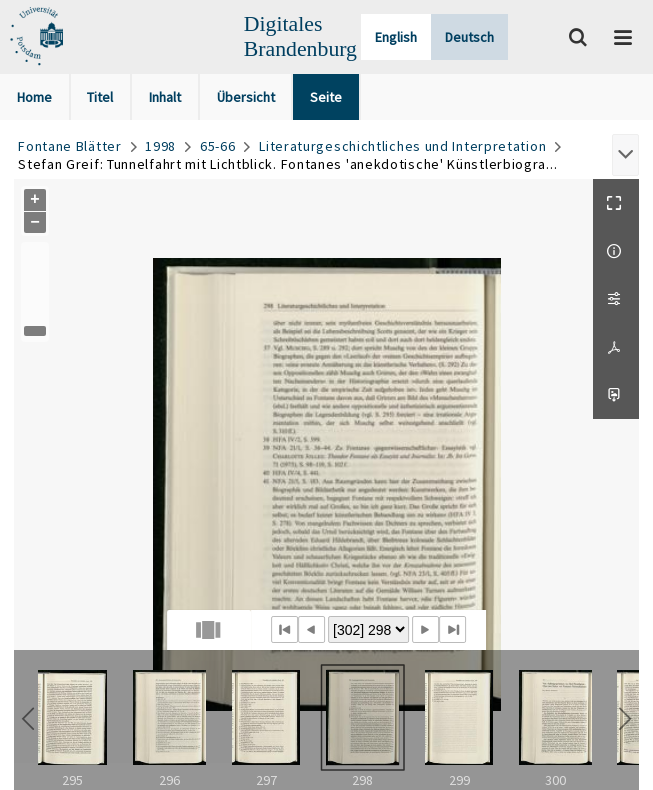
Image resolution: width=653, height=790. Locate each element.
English (396, 37)
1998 (160, 146)
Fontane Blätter (70, 146)
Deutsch (469, 37)
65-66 (218, 146)
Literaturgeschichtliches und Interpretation (402, 146)
